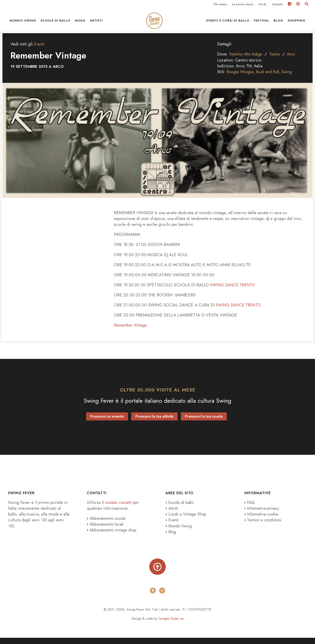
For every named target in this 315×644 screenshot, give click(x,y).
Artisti (96, 22)
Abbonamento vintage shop (113, 535)
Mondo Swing (23, 22)
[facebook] (153, 597)
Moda (80, 22)
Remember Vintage (131, 331)
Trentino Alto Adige (247, 60)
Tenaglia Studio (171, 625)
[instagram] (162, 597)
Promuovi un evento (107, 422)
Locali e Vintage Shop (188, 520)
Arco (295, 60)
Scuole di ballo (56, 22)
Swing (290, 77)
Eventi (39, 49)
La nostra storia (243, 4)
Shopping (297, 22)
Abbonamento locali (106, 530)
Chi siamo (220, 4)
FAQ (250, 508)
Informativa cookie (263, 520)
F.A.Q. (263, 4)
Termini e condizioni (265, 525)
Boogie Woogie (241, 77)
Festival (262, 22)
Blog (278, 22)
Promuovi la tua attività (154, 422)
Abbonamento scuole (107, 524)
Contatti (277, 4)
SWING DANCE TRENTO (233, 290)
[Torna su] (157, 573)
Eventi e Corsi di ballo (228, 22)
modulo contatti (120, 508)
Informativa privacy (263, 514)
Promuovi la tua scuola (204, 422)
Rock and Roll (270, 77)
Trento (278, 60)
